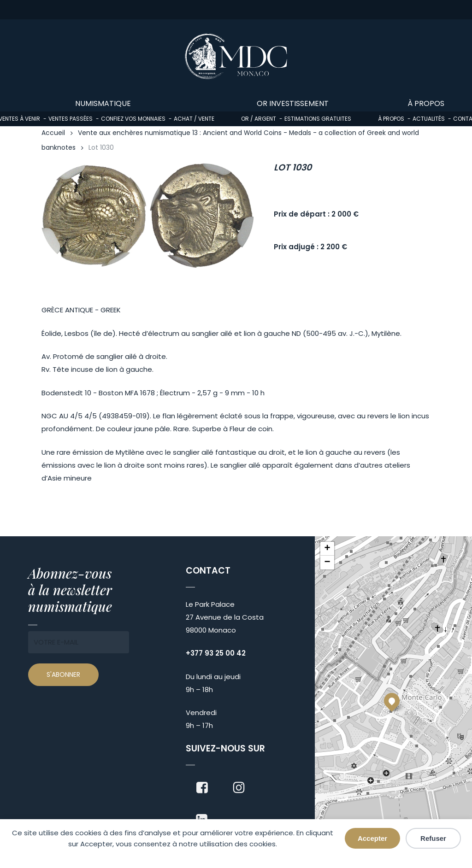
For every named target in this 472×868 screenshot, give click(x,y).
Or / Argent (259, 119)
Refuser (433, 838)
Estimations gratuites (318, 119)
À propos (391, 119)
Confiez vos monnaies (133, 119)
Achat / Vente (194, 119)
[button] (392, 701)
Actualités (429, 119)
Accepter (372, 838)
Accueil (53, 133)
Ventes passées (71, 119)
